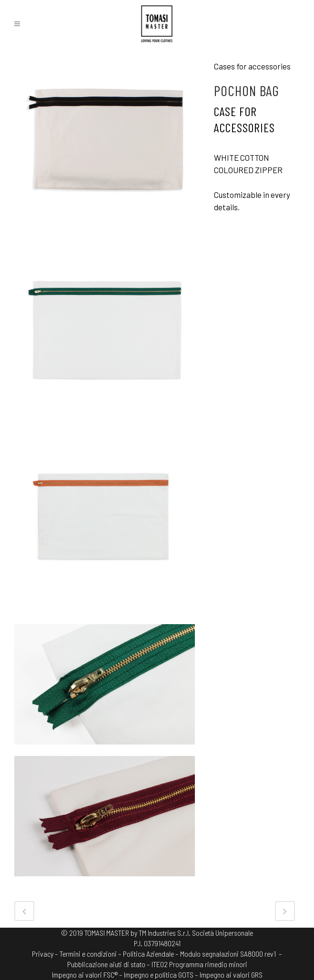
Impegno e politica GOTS (159, 975)
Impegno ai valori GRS (231, 975)
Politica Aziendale (148, 954)
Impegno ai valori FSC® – (88, 975)
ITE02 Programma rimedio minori (199, 964)
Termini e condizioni (88, 954)
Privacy (43, 954)
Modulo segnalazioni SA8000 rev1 (228, 954)
